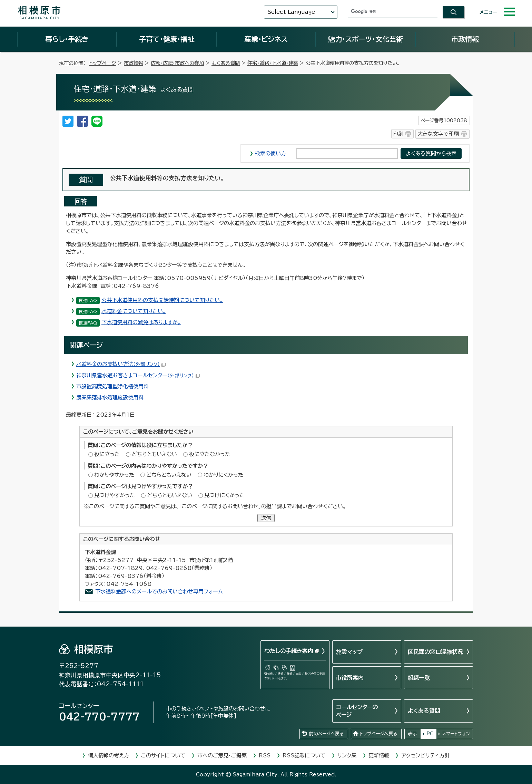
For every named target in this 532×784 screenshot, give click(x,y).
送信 (266, 518)
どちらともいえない (154, 454)
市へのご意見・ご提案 (222, 756)
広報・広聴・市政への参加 (177, 63)
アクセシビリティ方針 (425, 756)
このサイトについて (163, 756)
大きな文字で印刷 (438, 134)
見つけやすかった (115, 495)
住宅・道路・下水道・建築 (273, 63)
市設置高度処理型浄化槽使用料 (112, 386)
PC (430, 734)
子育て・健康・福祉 (167, 39)
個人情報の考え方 (109, 756)
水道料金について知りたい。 (134, 311)
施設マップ (349, 652)
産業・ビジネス (266, 39)
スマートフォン (456, 734)
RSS (265, 756)
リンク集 (347, 756)
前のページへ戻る (326, 734)
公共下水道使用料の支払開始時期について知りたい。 (162, 300)
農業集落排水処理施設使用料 (110, 398)
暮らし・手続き (67, 39)
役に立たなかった (210, 454)
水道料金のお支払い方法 (121, 364)
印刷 (398, 134)
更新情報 (379, 756)
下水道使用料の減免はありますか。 (141, 322)
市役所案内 (350, 678)
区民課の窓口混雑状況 (435, 652)
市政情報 (465, 39)
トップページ (103, 63)
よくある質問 (226, 63)
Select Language (291, 12)
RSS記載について (304, 756)
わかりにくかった (223, 475)
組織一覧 (419, 678)
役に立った (107, 454)
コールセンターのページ (357, 711)
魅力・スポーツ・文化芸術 (366, 39)
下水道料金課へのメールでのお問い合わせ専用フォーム (159, 592)
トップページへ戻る (378, 734)
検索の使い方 (270, 153)
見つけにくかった (224, 495)
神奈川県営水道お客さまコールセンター (138, 375)
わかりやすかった (114, 475)
